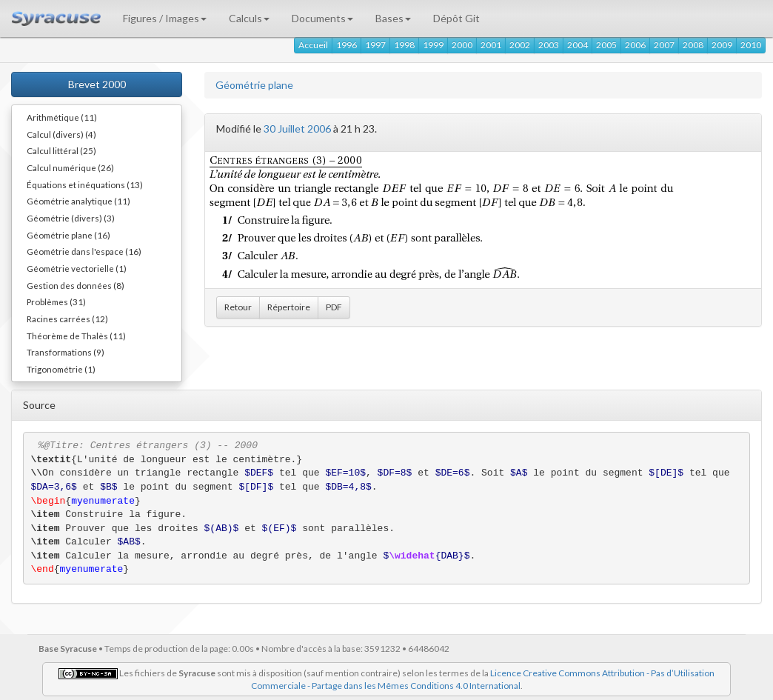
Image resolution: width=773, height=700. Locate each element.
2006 (635, 45)
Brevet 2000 (97, 84)
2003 (549, 45)
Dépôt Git (456, 18)
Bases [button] (393, 18)
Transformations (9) (66, 352)
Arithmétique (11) (62, 117)
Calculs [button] (249, 18)
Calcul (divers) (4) (61, 134)
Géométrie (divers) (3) (71, 218)
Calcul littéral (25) (61, 150)
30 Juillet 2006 (297, 129)
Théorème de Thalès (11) (76, 336)
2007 (664, 45)
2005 (606, 45)
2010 (751, 45)
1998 (404, 45)
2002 (520, 45)
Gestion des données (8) (76, 285)
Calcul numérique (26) (70, 167)
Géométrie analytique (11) (78, 201)
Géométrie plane (254, 85)
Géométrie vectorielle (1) (77, 268)
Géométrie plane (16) (68, 235)
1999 (433, 45)
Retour (238, 307)
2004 (578, 45)
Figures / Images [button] (165, 18)
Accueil (313, 45)
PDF (334, 307)
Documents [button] (322, 18)
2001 (491, 45)
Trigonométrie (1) (61, 369)
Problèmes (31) (56, 301)
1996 (347, 45)
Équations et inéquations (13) (85, 184)
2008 (693, 45)
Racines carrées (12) (67, 319)
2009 (722, 45)
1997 (375, 45)
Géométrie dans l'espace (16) (84, 251)
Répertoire (289, 307)
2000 (462, 45)
